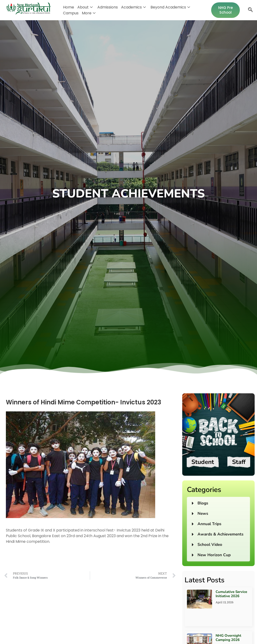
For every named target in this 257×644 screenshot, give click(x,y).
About (85, 7)
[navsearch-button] (250, 10)
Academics (133, 7)
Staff (239, 462)
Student (203, 462)
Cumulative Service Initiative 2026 (231, 594)
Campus (71, 13)
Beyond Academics (170, 7)
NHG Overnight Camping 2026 (228, 638)
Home (69, 7)
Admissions (108, 7)
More (89, 13)
